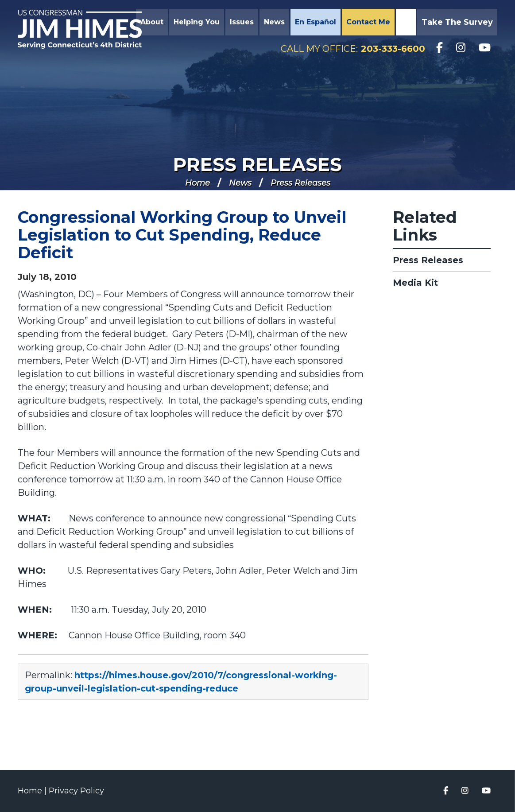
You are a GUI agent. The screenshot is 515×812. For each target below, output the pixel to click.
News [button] (274, 22)
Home (197, 183)
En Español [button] (316, 22)
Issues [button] (242, 22)
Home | (33, 791)
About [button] (152, 22)
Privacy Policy (76, 791)
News (240, 183)
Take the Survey (457, 22)
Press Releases (257, 164)
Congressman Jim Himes (80, 29)
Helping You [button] (197, 22)
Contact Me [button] (368, 22)
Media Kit (415, 283)
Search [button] (405, 22)
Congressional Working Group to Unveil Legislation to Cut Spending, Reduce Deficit (182, 235)
